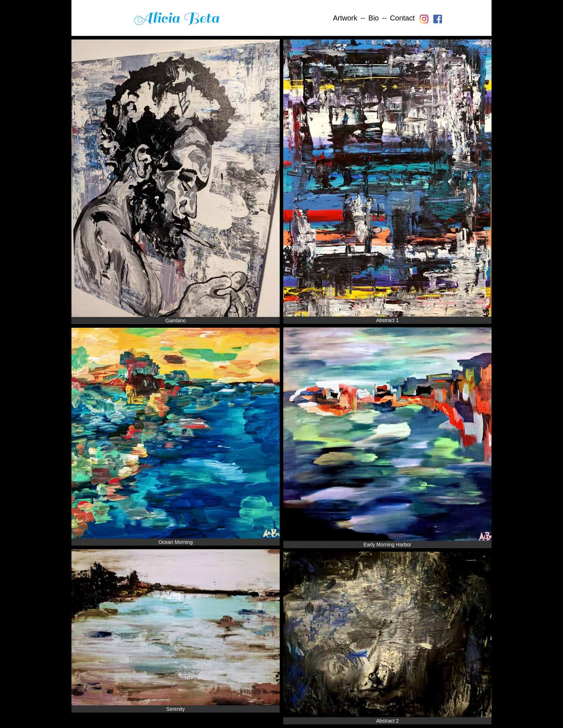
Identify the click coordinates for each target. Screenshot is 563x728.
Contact (402, 18)
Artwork (345, 18)
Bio (374, 18)
